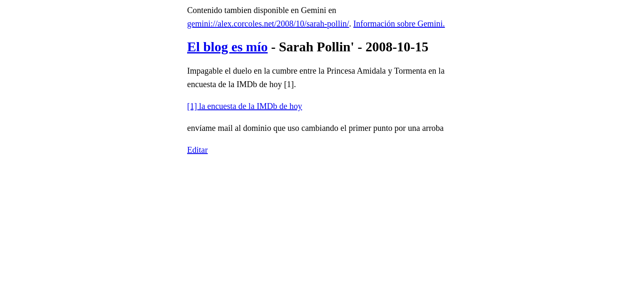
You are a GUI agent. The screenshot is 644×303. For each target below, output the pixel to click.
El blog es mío (227, 47)
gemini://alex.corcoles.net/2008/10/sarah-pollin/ (268, 24)
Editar (197, 150)
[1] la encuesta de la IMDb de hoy (245, 106)
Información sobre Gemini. (399, 24)
